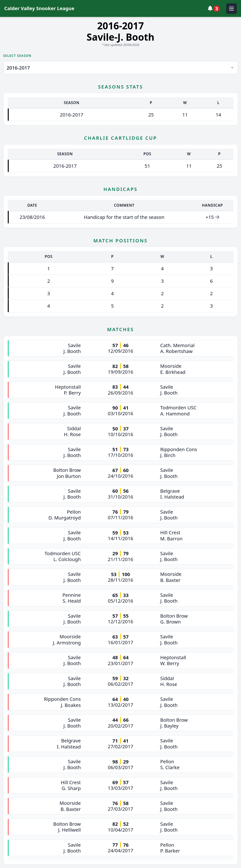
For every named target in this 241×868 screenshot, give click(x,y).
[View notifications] (215, 8)
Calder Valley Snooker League (39, 8)
